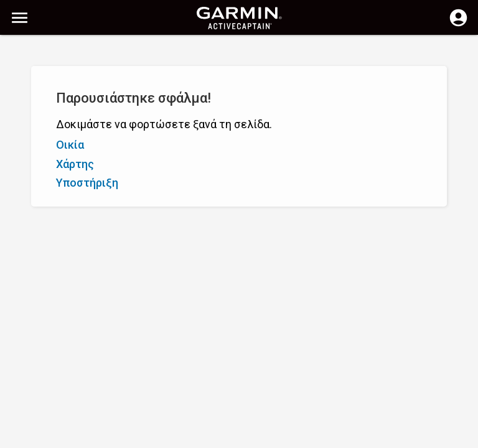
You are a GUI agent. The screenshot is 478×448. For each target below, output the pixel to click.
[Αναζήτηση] (105, 53)
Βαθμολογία (95, 111)
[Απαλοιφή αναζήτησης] (231, 54)
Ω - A (51, 111)
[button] (462, 391)
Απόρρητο (202, 437)
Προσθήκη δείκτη (196, 111)
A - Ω (21, 111)
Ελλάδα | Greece (265, 437)
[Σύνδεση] (458, 25)
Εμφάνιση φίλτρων (52, 83)
